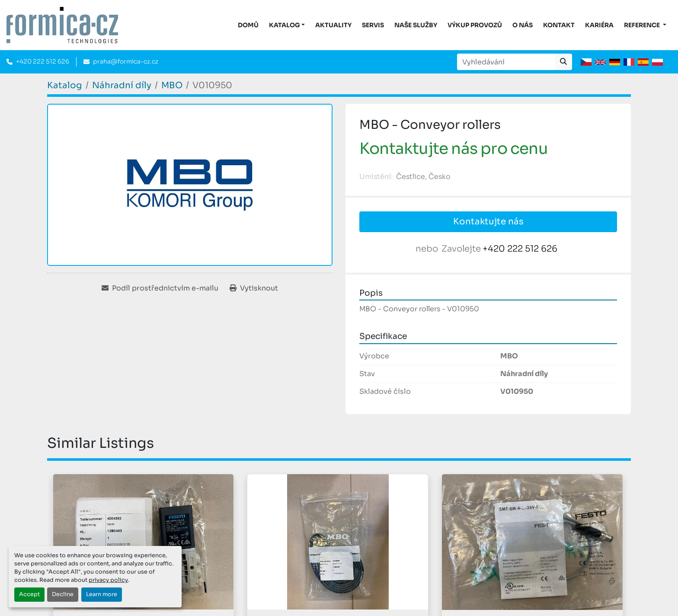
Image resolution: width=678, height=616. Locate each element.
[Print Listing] (254, 288)
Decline (63, 594)
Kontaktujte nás (488, 222)
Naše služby (416, 25)
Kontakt (559, 25)
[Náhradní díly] (122, 85)
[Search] (506, 62)
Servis (373, 25)
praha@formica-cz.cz (126, 61)
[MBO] (172, 85)
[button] (287, 25)
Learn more (102, 594)
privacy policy (108, 580)
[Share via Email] (160, 288)
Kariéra (599, 25)
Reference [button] (643, 25)
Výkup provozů (475, 25)
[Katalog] (65, 85)
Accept (29, 594)
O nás (523, 25)
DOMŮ (248, 25)
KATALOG (285, 25)
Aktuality (333, 25)
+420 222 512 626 (43, 61)
